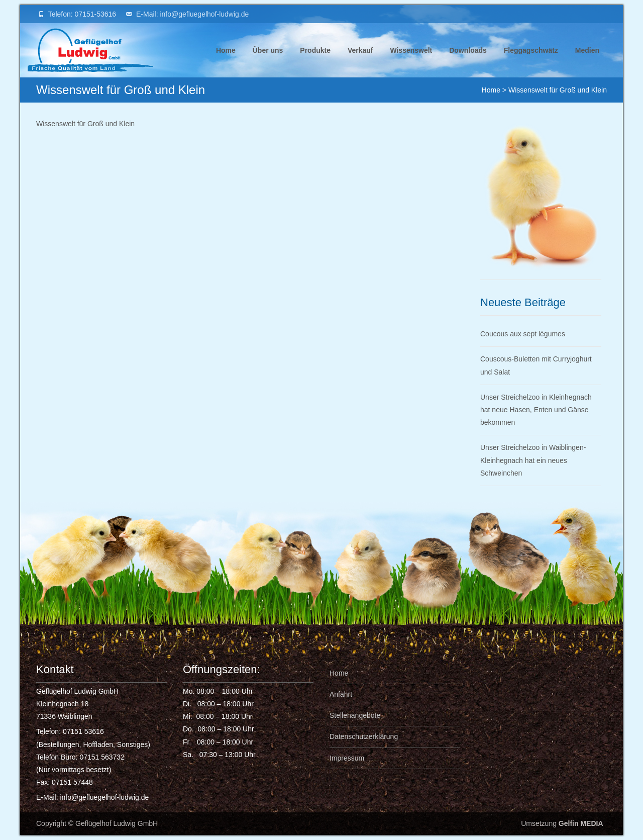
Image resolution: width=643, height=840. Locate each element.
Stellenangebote (355, 715)
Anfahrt (341, 694)
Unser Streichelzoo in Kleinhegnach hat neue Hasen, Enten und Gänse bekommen (536, 410)
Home (226, 62)
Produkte (315, 62)
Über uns (268, 62)
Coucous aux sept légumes (523, 334)
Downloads (468, 62)
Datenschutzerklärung (364, 736)
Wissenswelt (411, 62)
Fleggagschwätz (531, 62)
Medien (587, 62)
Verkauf (360, 62)
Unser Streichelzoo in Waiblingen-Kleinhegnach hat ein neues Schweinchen (533, 460)
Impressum (347, 758)
